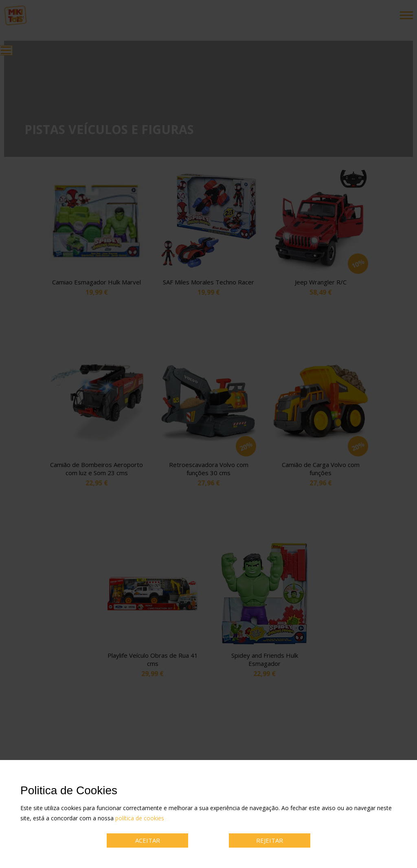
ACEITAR (148, 840)
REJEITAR (270, 840)
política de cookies (140, 818)
